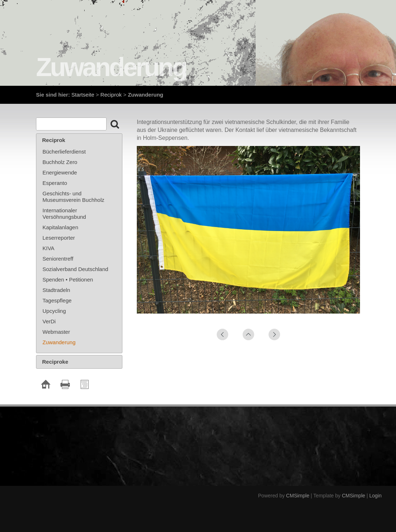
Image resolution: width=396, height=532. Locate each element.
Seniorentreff (58, 259)
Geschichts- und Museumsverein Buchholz (73, 197)
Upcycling (54, 311)
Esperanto (55, 183)
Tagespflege (57, 300)
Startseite (83, 95)
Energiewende (60, 172)
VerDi (49, 321)
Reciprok (111, 95)
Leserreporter (59, 238)
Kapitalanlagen (60, 227)
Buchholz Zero (60, 162)
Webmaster (56, 332)
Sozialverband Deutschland (75, 269)
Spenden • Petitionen (68, 280)
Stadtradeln (56, 290)
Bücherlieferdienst (64, 152)
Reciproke (55, 362)
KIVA (48, 248)
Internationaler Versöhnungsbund (64, 214)
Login (375, 496)
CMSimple (298, 496)
